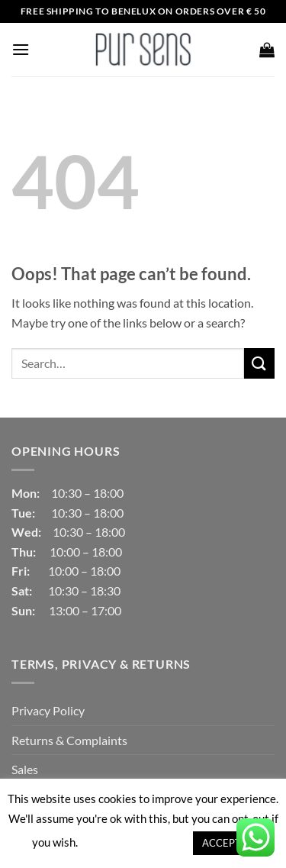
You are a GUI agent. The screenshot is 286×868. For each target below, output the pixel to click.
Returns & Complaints (69, 740)
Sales (25, 769)
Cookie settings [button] (135, 842)
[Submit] (259, 363)
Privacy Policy (48, 710)
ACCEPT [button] (222, 843)
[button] (21, 49)
